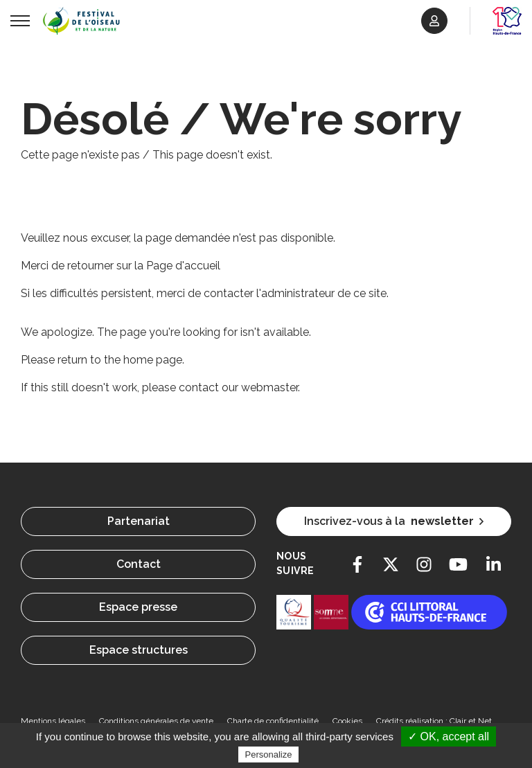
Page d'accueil (183, 266)
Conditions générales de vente (156, 721)
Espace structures (139, 650)
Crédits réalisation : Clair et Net (434, 721)
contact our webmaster (238, 387)
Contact (139, 564)
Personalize (269, 754)
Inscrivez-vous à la (394, 521)
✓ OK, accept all (449, 736)
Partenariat (139, 521)
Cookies (347, 721)
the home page (143, 360)
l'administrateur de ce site (321, 293)
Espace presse (138, 607)
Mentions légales (53, 721)
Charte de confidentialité (273, 721)
